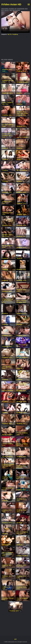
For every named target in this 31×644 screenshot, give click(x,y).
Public (10, 235)
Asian (4, 71)
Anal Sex (5, 125)
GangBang (15, 34)
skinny (25, 280)
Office (10, 202)
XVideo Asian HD (11, 4)
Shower (26, 113)
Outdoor (11, 93)
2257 (15, 639)
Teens (10, 69)
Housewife (11, 464)
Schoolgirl (26, 82)
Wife (3, 104)
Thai (24, 236)
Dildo (4, 367)
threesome (19, 115)
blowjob (10, 213)
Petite (4, 466)
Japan (18, 113)
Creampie (24, 301)
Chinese (4, 102)
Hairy (24, 112)
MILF (10, 80)
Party (22, 113)
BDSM (9, 134)
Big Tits (10, 34)
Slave (4, 236)
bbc (13, 80)
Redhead (11, 299)
